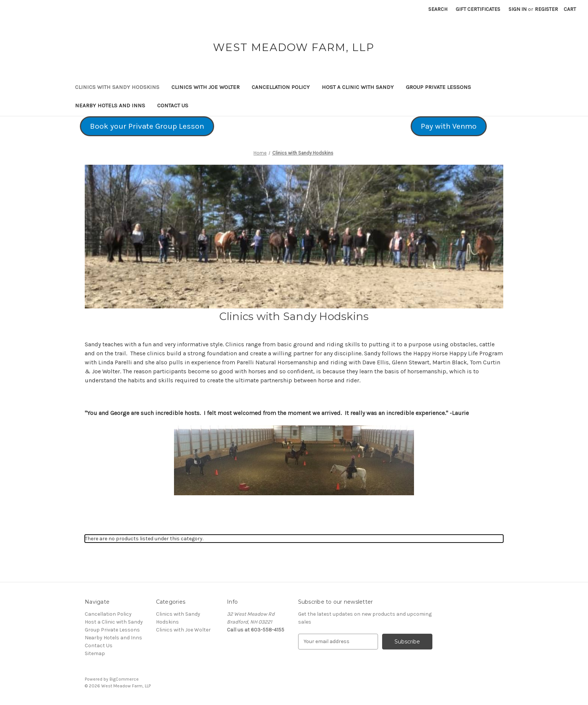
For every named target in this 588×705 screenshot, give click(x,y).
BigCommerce (124, 679)
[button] (147, 126)
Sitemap (95, 653)
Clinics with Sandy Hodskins (117, 87)
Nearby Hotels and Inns (110, 105)
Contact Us (173, 105)
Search (438, 9)
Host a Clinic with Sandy (358, 87)
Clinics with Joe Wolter (205, 87)
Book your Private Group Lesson (147, 126)
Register (546, 9)
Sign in (517, 9)
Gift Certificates (478, 9)
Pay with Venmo (449, 126)
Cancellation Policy (281, 87)
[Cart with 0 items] (570, 9)
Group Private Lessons (438, 87)
